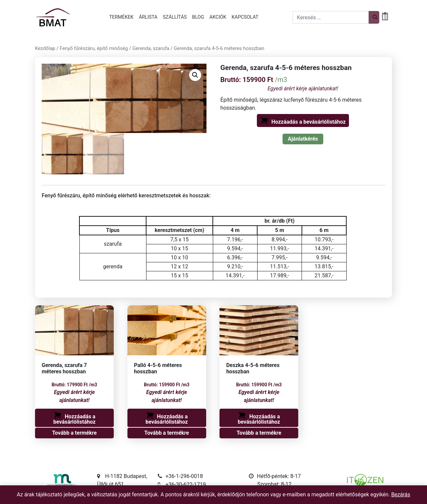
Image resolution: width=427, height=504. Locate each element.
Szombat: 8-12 (274, 484)
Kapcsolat (245, 17)
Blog (198, 17)
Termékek (122, 17)
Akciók (218, 17)
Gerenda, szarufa (151, 48)
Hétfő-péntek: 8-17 (279, 476)
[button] (195, 75)
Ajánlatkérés (303, 139)
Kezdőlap (45, 48)
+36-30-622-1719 (186, 484)
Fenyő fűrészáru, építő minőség (94, 48)
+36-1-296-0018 (184, 476)
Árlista (148, 17)
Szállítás (175, 17)
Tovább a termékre (74, 433)
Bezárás (401, 494)
